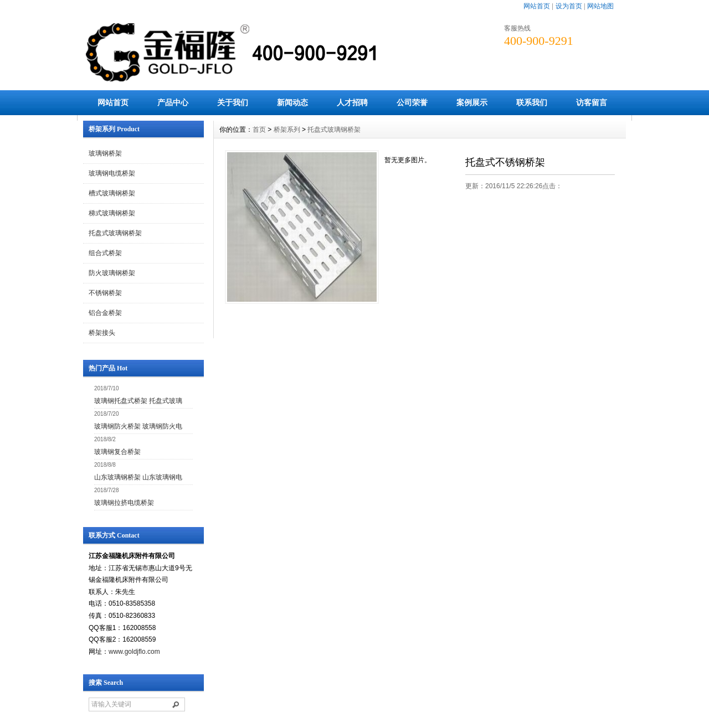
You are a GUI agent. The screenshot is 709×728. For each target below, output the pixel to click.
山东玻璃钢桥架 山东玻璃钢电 (138, 477)
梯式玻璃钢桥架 (112, 213)
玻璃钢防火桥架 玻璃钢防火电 (138, 426)
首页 (259, 130)
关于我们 (233, 102)
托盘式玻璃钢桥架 (115, 233)
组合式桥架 (105, 253)
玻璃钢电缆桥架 (112, 173)
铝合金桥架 (105, 313)
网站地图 (600, 6)
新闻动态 (292, 102)
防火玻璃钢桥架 (112, 273)
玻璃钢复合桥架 (117, 452)
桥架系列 (287, 130)
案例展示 (472, 102)
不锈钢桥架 (105, 293)
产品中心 (173, 102)
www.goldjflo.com (134, 652)
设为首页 (569, 6)
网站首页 (537, 6)
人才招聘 (352, 102)
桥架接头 (102, 333)
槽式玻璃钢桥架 (112, 193)
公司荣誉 (412, 102)
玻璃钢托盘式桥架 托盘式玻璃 (138, 401)
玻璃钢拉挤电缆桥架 (124, 503)
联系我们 (532, 102)
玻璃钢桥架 (105, 153)
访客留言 (592, 102)
